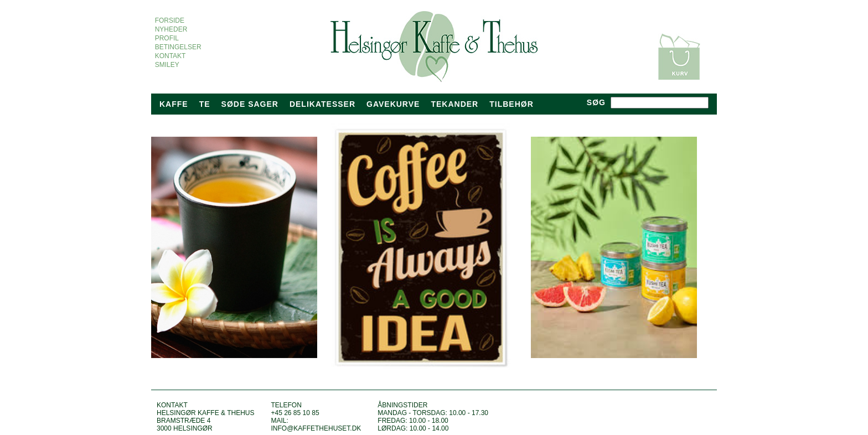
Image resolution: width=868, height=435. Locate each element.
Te (205, 104)
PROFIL (167, 38)
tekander (454, 104)
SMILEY (167, 65)
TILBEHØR (512, 104)
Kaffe (174, 104)
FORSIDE (170, 20)
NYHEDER (171, 29)
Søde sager (250, 104)
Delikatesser (322, 104)
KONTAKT (170, 56)
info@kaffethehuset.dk (316, 428)
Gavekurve (393, 104)
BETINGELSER (178, 47)
